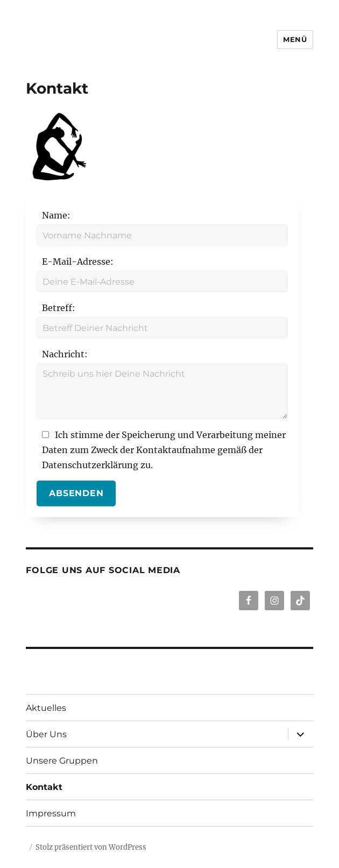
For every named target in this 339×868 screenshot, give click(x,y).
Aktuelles (46, 708)
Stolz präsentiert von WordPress (91, 847)
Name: (56, 215)
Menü (295, 39)
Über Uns (46, 734)
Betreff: (59, 308)
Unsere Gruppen (62, 761)
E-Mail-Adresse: (78, 262)
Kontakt (44, 787)
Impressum (51, 813)
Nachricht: (65, 354)
